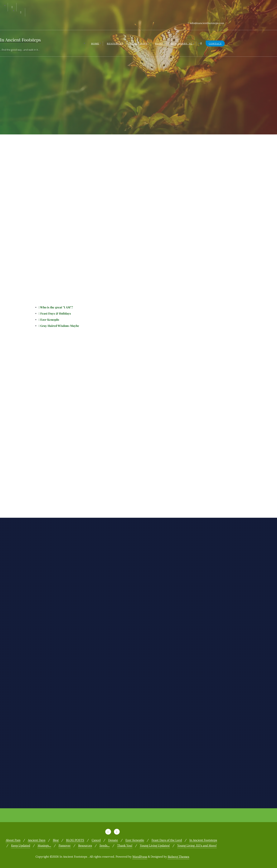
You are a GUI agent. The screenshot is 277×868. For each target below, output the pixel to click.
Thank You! (125, 845)
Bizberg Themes (178, 857)
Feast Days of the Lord (167, 840)
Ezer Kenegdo (135, 840)
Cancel (96, 840)
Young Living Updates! (155, 845)
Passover (65, 845)
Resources (85, 845)
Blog (56, 840)
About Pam (13, 840)
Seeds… (105, 845)
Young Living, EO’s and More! (197, 845)
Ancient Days (37, 840)
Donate (113, 840)
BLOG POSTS (75, 840)
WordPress (140, 857)
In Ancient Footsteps (203, 840)
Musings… (44, 845)
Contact (215, 43)
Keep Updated (21, 845)
